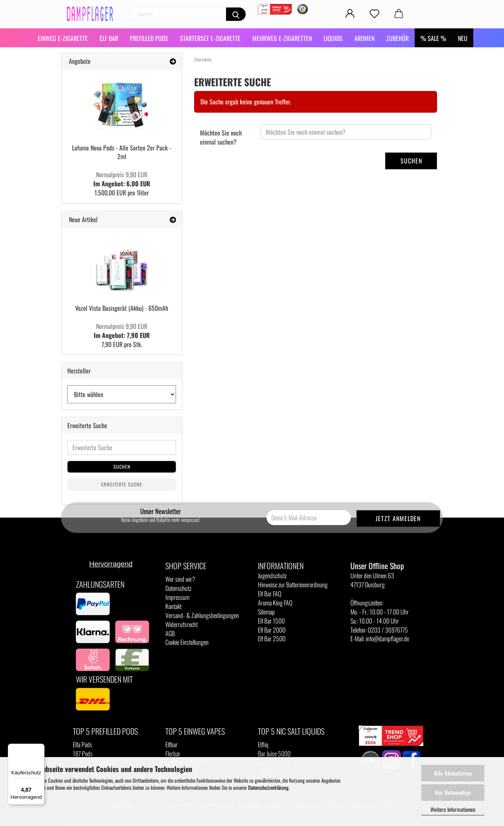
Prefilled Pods (149, 38)
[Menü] (40, 748)
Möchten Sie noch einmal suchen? (221, 137)
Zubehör (397, 38)
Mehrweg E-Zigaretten (282, 38)
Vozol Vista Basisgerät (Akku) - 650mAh (122, 308)
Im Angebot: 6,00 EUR (122, 179)
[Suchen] (236, 14)
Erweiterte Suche (122, 484)
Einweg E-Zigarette (63, 38)
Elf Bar (109, 38)
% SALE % (433, 38)
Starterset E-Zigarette (210, 38)
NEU (463, 38)
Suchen (411, 161)
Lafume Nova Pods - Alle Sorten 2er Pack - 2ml (122, 152)
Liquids (333, 38)
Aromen (364, 38)
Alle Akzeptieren (453, 773)
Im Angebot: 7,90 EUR (122, 331)
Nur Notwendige (453, 792)
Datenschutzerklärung (268, 787)
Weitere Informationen (453, 809)
